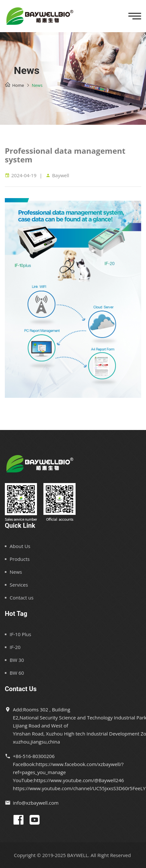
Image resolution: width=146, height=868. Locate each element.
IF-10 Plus (20, 634)
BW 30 (17, 660)
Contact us (22, 598)
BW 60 (17, 673)
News (16, 572)
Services (19, 585)
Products (20, 559)
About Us (20, 546)
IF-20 (15, 647)
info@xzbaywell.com (36, 803)
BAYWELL (78, 855)
